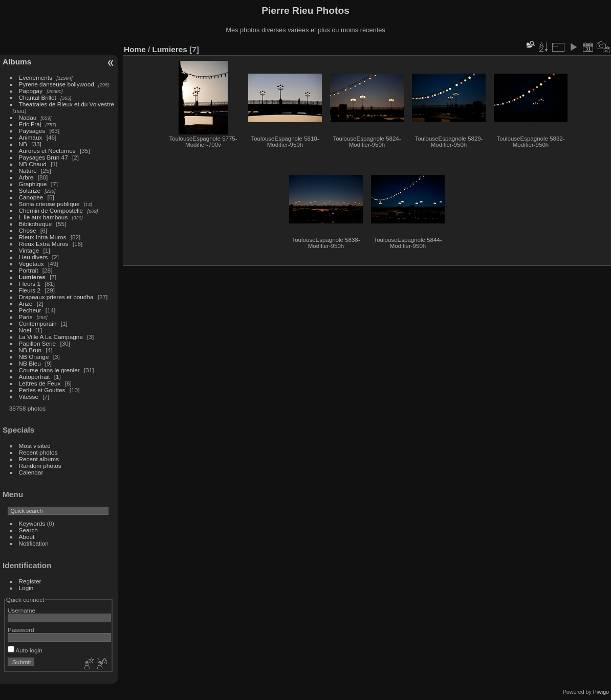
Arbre (26, 177)
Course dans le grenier (49, 370)
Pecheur (30, 310)
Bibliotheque (36, 224)
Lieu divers (34, 257)
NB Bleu (30, 363)
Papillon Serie (38, 343)
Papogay (31, 91)
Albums (17, 62)
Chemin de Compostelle (51, 210)
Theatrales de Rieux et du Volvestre (67, 104)
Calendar (31, 472)
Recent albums (39, 459)
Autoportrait (35, 377)
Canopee (31, 197)
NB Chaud (33, 164)
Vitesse (29, 397)
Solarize (30, 190)
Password (21, 630)
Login (26, 588)
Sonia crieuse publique (49, 204)
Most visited (35, 446)
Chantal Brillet (38, 97)
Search (28, 530)
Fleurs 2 (30, 290)
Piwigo (601, 692)
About (27, 537)
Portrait (29, 270)
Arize (26, 303)
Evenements (36, 77)
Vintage (29, 250)
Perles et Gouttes (42, 390)
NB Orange (34, 357)
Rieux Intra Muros (43, 237)
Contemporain (38, 323)
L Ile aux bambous (43, 217)
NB (23, 144)
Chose (28, 230)
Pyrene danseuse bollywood (57, 84)
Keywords (32, 523)
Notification (34, 543)
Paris (26, 317)
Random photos (40, 466)
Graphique (33, 184)
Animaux (31, 137)
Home (135, 49)
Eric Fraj (30, 124)
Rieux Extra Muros (44, 244)
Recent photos (38, 452)
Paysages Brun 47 (43, 157)
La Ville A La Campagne (51, 337)
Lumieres (32, 277)
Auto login (25, 650)
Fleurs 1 (30, 284)
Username (21, 610)
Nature (28, 171)
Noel (25, 330)
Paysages (32, 131)
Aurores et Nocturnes (47, 151)
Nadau (28, 117)
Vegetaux (31, 264)
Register (30, 581)
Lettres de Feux (40, 383)
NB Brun (30, 350)
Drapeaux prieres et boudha (56, 297)
